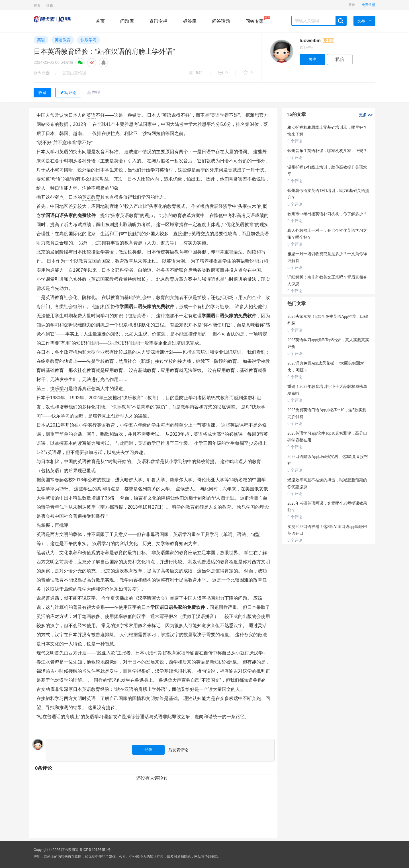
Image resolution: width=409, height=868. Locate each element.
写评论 (68, 93)
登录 (352, 5)
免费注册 (369, 5)
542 (196, 73)
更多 (366, 115)
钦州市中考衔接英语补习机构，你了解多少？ (327, 214)
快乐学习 (89, 40)
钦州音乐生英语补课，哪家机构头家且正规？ (327, 151)
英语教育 (63, 40)
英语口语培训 (74, 73)
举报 (96, 92)
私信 (340, 59)
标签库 (190, 21)
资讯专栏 (158, 21)
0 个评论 (295, 141)
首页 (37, 5)
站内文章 (42, 73)
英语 (41, 40)
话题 (50, 5)
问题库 (127, 21)
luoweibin (317, 41)
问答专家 (255, 20)
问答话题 (221, 21)
